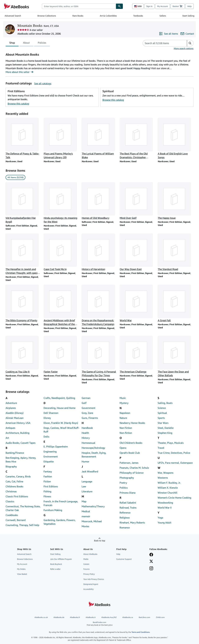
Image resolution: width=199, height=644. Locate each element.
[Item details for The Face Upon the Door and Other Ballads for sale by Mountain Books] (176, 357)
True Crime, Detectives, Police (174, 453)
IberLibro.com (144, 617)
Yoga (160, 518)
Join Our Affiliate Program (61, 559)
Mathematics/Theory (93, 506)
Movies (85, 526)
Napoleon (125, 413)
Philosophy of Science (132, 473)
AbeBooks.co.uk (41, 617)
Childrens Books (14, 486)
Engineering (50, 452)
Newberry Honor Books (132, 423)
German (86, 398)
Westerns (163, 478)
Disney (47, 418)
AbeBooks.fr (75, 617)
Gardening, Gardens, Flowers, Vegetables (60, 522)
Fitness (47, 496)
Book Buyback (56, 564)
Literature (87, 491)
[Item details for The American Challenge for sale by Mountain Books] (138, 355)
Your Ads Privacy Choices (94, 579)
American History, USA (18, 423)
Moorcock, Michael (92, 521)
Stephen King (165, 433)
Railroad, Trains (128, 508)
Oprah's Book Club (130, 453)
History (86, 438)
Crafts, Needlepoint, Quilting (59, 398)
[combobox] (79, 6)
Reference (125, 513)
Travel (161, 448)
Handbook (87, 428)
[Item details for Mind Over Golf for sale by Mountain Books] (138, 201)
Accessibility (88, 589)
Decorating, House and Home (59, 408)
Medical (86, 511)
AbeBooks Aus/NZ (109, 617)
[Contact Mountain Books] (187, 34)
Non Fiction (126, 428)
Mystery (124, 403)
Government (88, 408)
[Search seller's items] (162, 43)
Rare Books (78, 16)
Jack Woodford (90, 471)
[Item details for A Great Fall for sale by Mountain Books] (176, 304)
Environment (51, 456)
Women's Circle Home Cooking (174, 498)
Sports (161, 418)
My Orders (21, 569)
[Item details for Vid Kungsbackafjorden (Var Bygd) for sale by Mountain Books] (23, 203)
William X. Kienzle (168, 488)
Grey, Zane (87, 413)
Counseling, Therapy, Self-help (22, 525)
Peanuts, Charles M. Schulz (134, 468)
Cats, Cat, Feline (14, 481)
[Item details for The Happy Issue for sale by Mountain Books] (176, 201)
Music (123, 398)
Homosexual (88, 443)
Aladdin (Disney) (15, 413)
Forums (86, 569)
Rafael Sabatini (128, 503)
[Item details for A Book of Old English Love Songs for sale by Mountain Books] (176, 139)
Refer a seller (55, 569)
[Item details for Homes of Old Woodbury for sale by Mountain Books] (100, 201)
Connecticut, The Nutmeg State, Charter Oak (23, 508)
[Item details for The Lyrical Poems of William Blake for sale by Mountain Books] (100, 139)
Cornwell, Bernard (16, 520)
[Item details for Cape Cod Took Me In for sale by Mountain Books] (61, 252)
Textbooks (138, 16)
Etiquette (49, 461)
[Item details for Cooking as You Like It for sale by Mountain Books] (23, 355)
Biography (11, 466)
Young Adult (164, 523)
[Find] (119, 6)
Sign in (149, 6)
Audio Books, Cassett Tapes (21, 443)
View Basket (22, 574)
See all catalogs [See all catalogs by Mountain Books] (43, 83)
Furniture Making (53, 510)
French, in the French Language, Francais (61, 503)
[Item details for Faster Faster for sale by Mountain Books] (61, 355)
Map (84, 501)
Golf (84, 403)
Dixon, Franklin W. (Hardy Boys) (61, 423)
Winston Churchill (168, 493)
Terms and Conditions (141, 632)
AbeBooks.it (91, 617)
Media (86, 559)
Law (84, 486)
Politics (124, 488)
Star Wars (163, 423)
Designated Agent (91, 584)
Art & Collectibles (108, 16)
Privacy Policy (89, 574)
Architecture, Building (17, 433)
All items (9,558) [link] (15, 177)
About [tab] (26, 43)
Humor (85, 461)
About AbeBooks (90, 554)
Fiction (47, 481)
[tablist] (28, 43)
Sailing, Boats (165, 403)
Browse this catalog (18, 104)
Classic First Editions (17, 496)
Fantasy (48, 471)
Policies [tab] (42, 43)
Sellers (163, 16)
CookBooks (12, 515)
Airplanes (11, 408)
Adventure (11, 403)
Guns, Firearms (90, 418)
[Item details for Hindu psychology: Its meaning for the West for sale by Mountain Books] (61, 203)
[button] (190, 43)
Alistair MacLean (15, 418)
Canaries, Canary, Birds (18, 476)
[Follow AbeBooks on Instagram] (151, 569)
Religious (125, 518)
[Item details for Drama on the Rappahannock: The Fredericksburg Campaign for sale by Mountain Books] (100, 305)
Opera (123, 448)
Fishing (47, 491)
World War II (165, 508)
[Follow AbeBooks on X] (151, 562)
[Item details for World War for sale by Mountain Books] (138, 304)
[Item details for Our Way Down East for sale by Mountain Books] (138, 252)
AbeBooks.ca (128, 617)
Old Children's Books (131, 443)
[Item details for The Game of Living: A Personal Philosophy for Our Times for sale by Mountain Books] (100, 357)
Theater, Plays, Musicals (171, 443)
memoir (86, 516)
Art (7, 438)
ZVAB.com (160, 617)
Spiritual (162, 413)
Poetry (123, 483)
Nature (123, 418)
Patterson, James (129, 463)
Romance (125, 528)
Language (87, 481)
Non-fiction (126, 433)
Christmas (11, 491)
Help (190, 6)
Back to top (100, 541)
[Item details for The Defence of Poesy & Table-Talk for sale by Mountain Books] (23, 139)
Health (85, 433)
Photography (127, 478)
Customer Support (124, 559)
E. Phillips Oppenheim (56, 447)
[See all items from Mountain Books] (169, 34)
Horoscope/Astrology (93, 448)
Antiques (10, 428)
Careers (86, 564)
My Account (163, 6)
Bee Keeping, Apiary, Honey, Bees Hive (21, 460)
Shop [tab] (12, 43)
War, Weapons (165, 473)
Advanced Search (13, 16)
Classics (10, 501)
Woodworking (165, 503)
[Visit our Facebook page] (151, 555)
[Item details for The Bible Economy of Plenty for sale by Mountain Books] (23, 304)
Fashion (48, 476)
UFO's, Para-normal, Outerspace (175, 463)
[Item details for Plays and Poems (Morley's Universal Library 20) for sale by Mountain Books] (61, 139)
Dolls (46, 437)
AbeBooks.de (59, 617)
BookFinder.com (99, 624)
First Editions (51, 486)
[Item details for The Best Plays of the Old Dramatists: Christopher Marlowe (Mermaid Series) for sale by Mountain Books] (138, 139)
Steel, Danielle (166, 428)
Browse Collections (47, 16)
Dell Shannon (51, 413)
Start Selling (188, 16)
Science (162, 408)
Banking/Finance (15, 453)
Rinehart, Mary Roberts (132, 523)
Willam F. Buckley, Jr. (169, 483)
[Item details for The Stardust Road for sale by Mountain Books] (176, 252)
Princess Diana (127, 493)
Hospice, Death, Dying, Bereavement (94, 455)
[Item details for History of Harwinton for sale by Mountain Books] (100, 252)
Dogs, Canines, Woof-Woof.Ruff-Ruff (61, 430)
